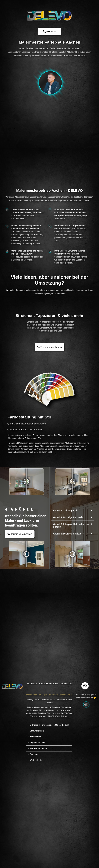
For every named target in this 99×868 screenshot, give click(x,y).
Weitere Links (36, 864)
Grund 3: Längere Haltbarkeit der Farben (71, 629)
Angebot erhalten (38, 846)
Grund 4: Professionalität (67, 637)
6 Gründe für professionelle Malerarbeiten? (49, 829)
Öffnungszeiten (37, 834)
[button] (73, 614)
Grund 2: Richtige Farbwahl (68, 621)
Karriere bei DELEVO (39, 852)
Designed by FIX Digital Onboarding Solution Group (49, 798)
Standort (34, 858)
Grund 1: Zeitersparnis (66, 614)
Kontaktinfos (36, 840)
